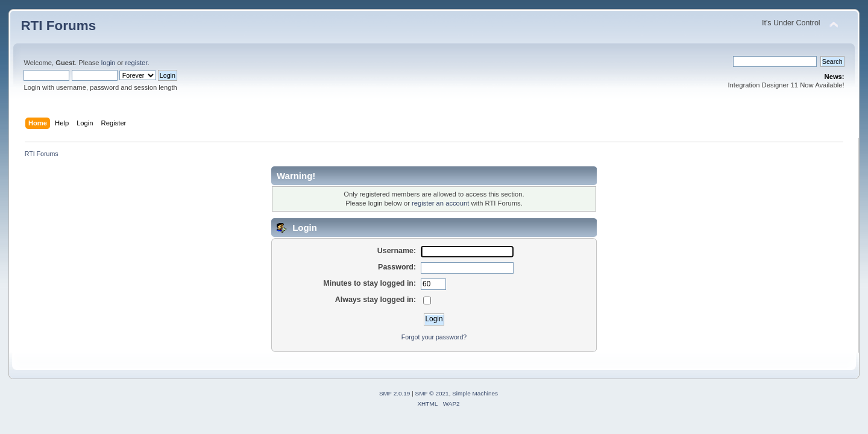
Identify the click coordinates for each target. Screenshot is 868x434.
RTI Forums (58, 26)
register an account (440, 203)
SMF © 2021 (432, 393)
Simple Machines (475, 393)
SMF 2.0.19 (395, 393)
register (137, 63)
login (108, 63)
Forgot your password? (434, 337)
